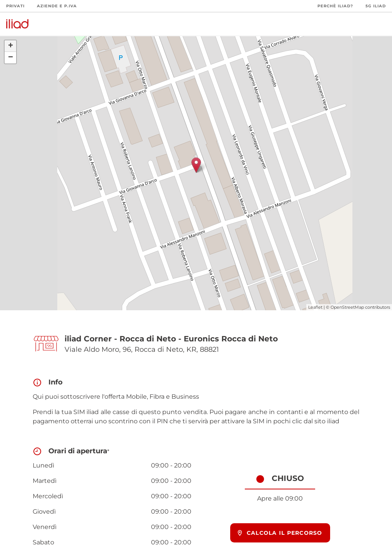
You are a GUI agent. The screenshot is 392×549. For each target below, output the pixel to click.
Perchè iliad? (335, 6)
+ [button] (11, 46)
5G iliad (376, 6)
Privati (15, 6)
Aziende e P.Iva (57, 6)
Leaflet (315, 307)
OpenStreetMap (347, 307)
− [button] (11, 58)
